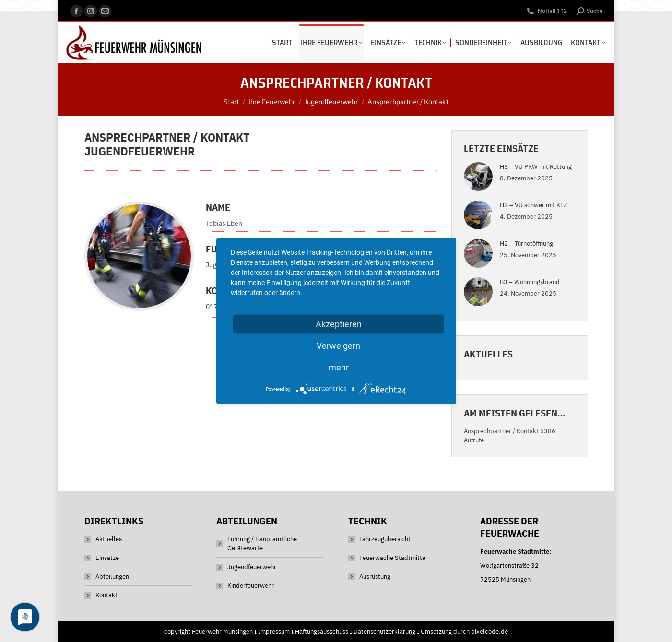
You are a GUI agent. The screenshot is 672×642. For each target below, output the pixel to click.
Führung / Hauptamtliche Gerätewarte (262, 544)
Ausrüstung (375, 577)
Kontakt (106, 595)
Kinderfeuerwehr (251, 586)
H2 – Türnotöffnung (526, 244)
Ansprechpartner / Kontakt (501, 431)
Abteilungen (112, 577)
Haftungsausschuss (322, 632)
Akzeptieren (339, 324)
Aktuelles (109, 539)
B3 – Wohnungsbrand (530, 282)
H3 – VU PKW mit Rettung (536, 167)
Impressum (274, 632)
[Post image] (478, 177)
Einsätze (107, 558)
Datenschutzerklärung (384, 632)
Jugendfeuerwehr (252, 567)
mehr (339, 367)
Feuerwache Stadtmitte (392, 558)
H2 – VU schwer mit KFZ (534, 205)
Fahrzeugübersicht (385, 539)
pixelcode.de (489, 632)
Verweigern (338, 346)
